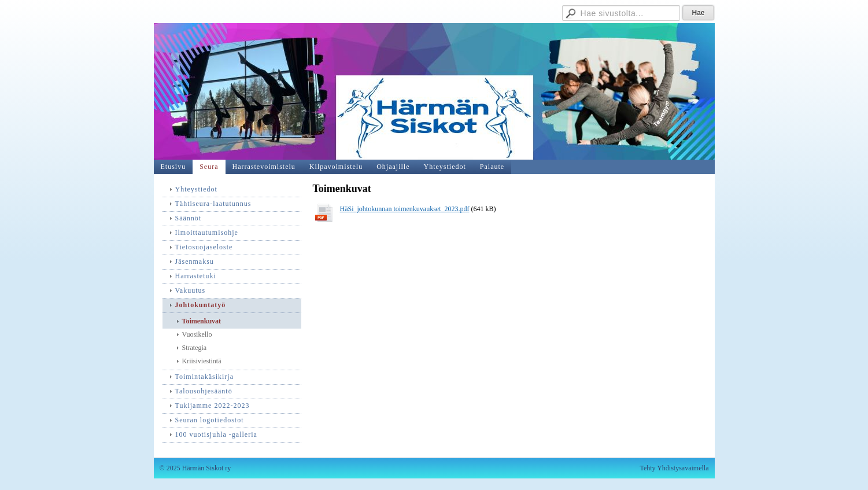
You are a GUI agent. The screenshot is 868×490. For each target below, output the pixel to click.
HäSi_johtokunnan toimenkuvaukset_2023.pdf (405, 209)
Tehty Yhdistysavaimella (674, 468)
